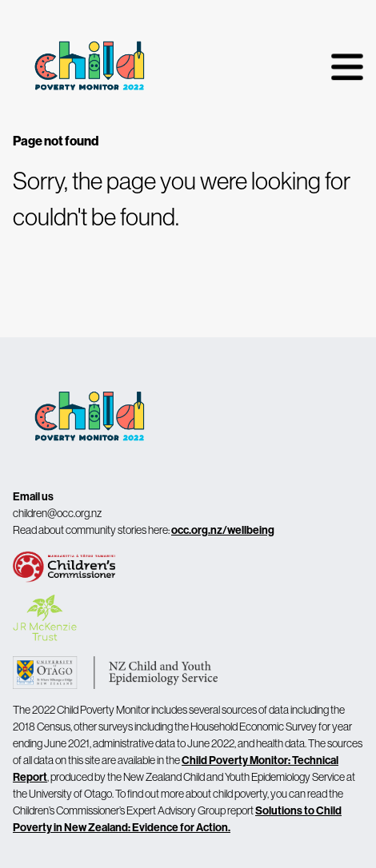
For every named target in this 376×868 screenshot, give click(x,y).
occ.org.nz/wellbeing (223, 530)
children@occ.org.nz (57, 513)
